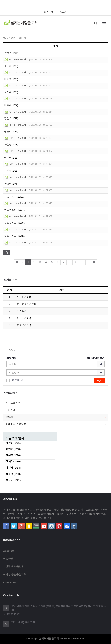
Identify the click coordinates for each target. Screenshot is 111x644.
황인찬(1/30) (11, 66)
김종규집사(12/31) (14, 197)
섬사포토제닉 (13, 403)
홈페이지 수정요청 (16, 424)
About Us (9, 551)
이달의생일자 (15, 438)
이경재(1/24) (11, 105)
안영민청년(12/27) (14, 210)
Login (99, 380)
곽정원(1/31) (11, 53)
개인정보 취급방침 (13, 567)
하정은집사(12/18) (14, 236)
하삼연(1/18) (11, 145)
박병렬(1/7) (10, 184)
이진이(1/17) (11, 158)
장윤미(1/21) (11, 132)
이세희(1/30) (11, 79)
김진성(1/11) (11, 171)
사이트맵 (10, 410)
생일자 (9, 417)
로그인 (63, 12)
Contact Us (10, 583)
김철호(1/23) (11, 119)
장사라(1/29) (11, 92)
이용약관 (8, 559)
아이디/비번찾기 (96, 358)
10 (82, 262)
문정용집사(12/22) (14, 223)
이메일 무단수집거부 (15, 575)
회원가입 (49, 12)
